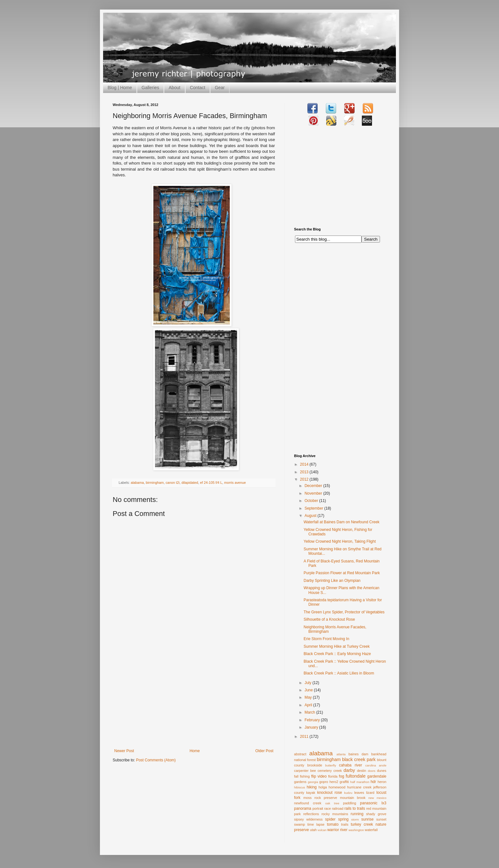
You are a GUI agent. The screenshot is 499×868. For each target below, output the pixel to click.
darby (349, 770)
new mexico (377, 798)
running (357, 814)
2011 (305, 737)
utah (313, 830)
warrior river (337, 830)
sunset (381, 819)
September (314, 508)
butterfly (331, 765)
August (311, 516)
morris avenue (235, 483)
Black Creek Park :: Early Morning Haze (337, 654)
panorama (303, 808)
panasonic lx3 (373, 803)
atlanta (341, 754)
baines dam (358, 754)
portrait (318, 808)
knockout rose (330, 793)
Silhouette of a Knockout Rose (329, 619)
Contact (198, 88)
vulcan (322, 830)
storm (355, 819)
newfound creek (308, 803)
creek (338, 771)
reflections (311, 814)
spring (344, 819)
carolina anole (376, 765)
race (328, 808)
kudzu (348, 793)
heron (382, 782)
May (309, 697)
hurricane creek (359, 787)
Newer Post (124, 751)
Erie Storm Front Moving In (326, 639)
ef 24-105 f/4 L (211, 483)
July (309, 683)
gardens (300, 782)
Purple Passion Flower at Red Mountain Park (342, 573)
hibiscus (300, 787)
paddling (350, 803)
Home (195, 751)
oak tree (332, 803)
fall (296, 776)
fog (342, 776)
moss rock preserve (320, 798)
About (175, 88)
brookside (315, 765)
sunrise (367, 819)
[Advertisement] (194, 701)
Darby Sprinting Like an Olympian (332, 581)
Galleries (150, 88)
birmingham (155, 483)
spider (330, 819)
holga (323, 787)
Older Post (264, 751)
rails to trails (355, 808)
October (312, 501)
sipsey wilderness (308, 819)
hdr (373, 782)
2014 (305, 464)
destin (362, 771)
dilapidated (190, 483)
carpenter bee (305, 771)
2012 (305, 479)
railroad (338, 808)
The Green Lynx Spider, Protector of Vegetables (344, 612)
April (309, 705)
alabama (137, 483)
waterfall (371, 830)
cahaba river (351, 765)
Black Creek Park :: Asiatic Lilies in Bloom (339, 673)
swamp (299, 824)
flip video (319, 776)
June (309, 690)
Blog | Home (120, 88)
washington (356, 830)
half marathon (360, 782)
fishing (305, 776)
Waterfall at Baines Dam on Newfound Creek (341, 522)
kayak (311, 793)
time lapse (316, 824)
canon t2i (172, 483)
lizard (370, 793)
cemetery (325, 771)
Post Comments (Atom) (156, 760)
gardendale (377, 776)
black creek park (359, 759)
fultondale (355, 776)
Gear (220, 88)
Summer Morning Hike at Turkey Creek (337, 646)
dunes (382, 771)
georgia (313, 782)
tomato (333, 824)
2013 (305, 472)
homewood (337, 787)
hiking (312, 787)
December (314, 486)
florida (333, 776)
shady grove (376, 814)
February (313, 720)
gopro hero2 (329, 782)
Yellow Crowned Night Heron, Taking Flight (340, 541)
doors (372, 771)
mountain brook (353, 798)
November (314, 493)
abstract (300, 754)
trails (345, 824)
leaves (359, 793)
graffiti (344, 782)
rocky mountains (335, 814)
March (310, 712)
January (312, 727)
